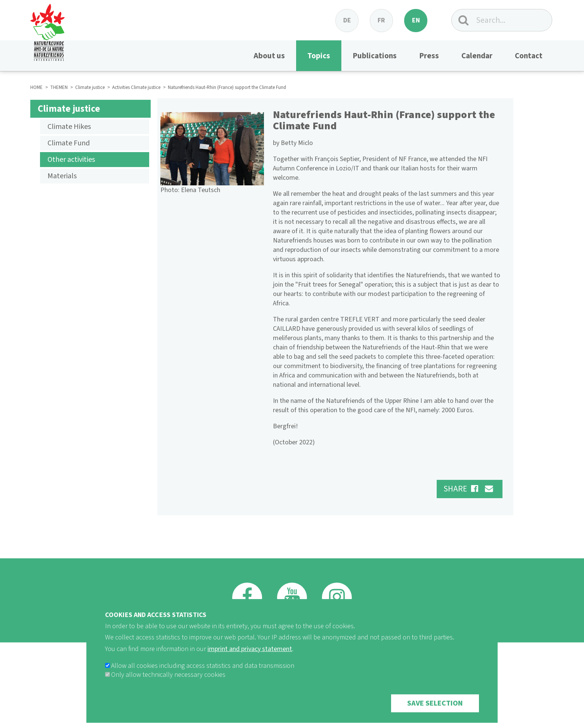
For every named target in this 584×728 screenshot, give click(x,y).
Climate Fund (69, 143)
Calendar (477, 56)
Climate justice (90, 87)
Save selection (435, 711)
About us (269, 56)
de (347, 20)
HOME (36, 87)
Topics (319, 56)
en (416, 20)
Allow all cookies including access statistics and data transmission (203, 673)
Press (429, 56)
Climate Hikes (69, 127)
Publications (375, 56)
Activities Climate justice (136, 87)
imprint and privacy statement (250, 656)
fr (381, 20)
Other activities (71, 160)
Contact (529, 56)
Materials (62, 176)
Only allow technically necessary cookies (168, 682)
